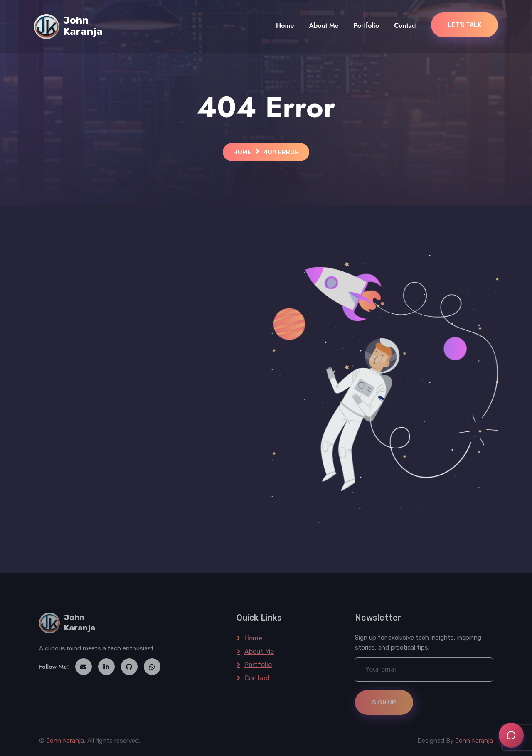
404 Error (281, 152)
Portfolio (366, 26)
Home (285, 26)
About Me (324, 26)
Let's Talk (464, 25)
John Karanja (65, 741)
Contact (405, 26)
